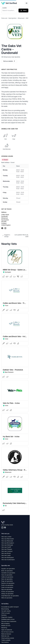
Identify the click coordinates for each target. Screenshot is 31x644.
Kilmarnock (21, 18)
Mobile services (6, 626)
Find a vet (4, 18)
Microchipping (5, 623)
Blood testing (5, 609)
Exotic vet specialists (7, 585)
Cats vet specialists (7, 575)
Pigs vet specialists (7, 589)
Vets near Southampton (8, 560)
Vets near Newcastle (7, 541)
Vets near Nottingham (8, 557)
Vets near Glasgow (7, 549)
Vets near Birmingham (8, 543)
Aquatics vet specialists (8, 569)
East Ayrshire (12, 18)
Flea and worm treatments (9, 621)
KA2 (27, 18)
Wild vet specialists (7, 598)
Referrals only (5, 636)
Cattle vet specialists (7, 577)
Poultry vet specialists (8, 592)
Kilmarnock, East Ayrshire (12, 57)
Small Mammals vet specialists (10, 596)
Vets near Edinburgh (7, 545)
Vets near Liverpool (7, 551)
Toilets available (6, 640)
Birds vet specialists (7, 571)
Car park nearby (6, 611)
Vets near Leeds (6, 555)
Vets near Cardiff (6, 547)
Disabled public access (8, 619)
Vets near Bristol (6, 553)
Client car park (6, 613)
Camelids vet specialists (8, 573)
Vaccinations (5, 642)
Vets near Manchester (8, 539)
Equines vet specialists (8, 583)
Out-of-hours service (7, 632)
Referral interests (6, 634)
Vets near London (6, 537)
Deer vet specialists (7, 579)
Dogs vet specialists (7, 581)
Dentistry (4, 615)
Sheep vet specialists (7, 594)
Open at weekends (7, 630)
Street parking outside (8, 638)
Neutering (4, 628)
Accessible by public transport (10, 607)
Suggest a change (6, 236)
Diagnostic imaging (7, 617)
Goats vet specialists (7, 587)
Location (5, 8)
